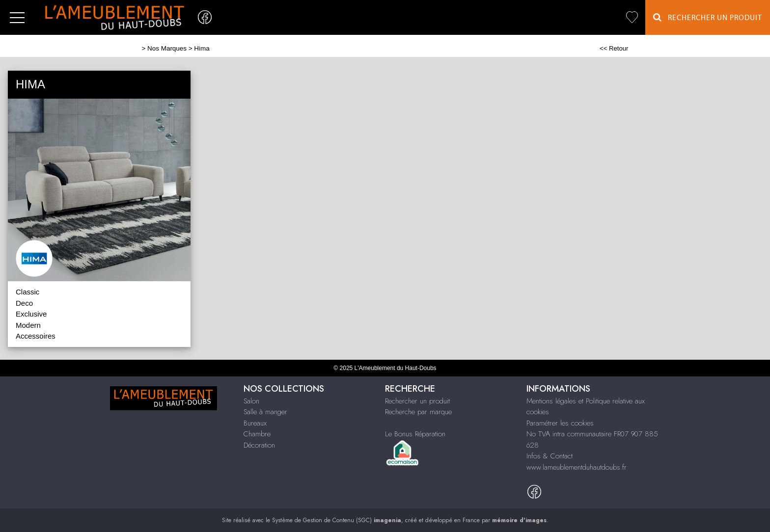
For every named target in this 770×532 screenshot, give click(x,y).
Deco (24, 303)
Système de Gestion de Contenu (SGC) (337, 520)
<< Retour (614, 48)
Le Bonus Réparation (415, 434)
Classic (27, 292)
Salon (251, 401)
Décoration (259, 445)
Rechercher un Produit (708, 17)
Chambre (257, 434)
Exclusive (31, 314)
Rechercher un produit (417, 401)
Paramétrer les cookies (560, 423)
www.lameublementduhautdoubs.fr (577, 467)
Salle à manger (265, 412)
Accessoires (36, 336)
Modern (28, 325)
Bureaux (255, 423)
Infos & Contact (550, 456)
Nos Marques (167, 48)
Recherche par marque (418, 412)
